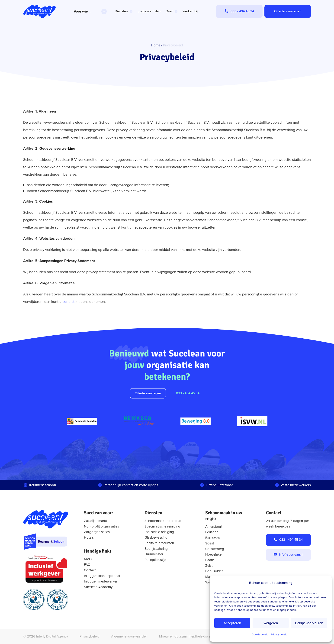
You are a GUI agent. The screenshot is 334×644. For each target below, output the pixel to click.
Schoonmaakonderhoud (163, 521)
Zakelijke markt (95, 521)
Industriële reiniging (159, 532)
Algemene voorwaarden (129, 636)
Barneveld (213, 538)
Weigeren (271, 623)
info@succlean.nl (291, 555)
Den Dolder (214, 571)
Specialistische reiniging (162, 526)
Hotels (89, 537)
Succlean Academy (98, 587)
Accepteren (232, 623)
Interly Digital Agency (52, 636)
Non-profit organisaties (101, 526)
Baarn (210, 560)
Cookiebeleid (260, 634)
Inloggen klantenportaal (102, 576)
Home (156, 45)
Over (169, 11)
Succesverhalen (149, 11)
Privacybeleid (279, 634)
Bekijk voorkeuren (309, 623)
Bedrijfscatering (156, 549)
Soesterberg (215, 549)
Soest (210, 543)
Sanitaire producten (159, 543)
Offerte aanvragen (148, 393)
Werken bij (190, 11)
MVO (88, 559)
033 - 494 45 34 (188, 393)
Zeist (209, 566)
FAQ (87, 565)
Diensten (121, 11)
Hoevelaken (214, 554)
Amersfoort (214, 527)
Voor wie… (82, 11)
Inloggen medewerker (101, 581)
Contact (90, 570)
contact (68, 302)
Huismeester (154, 554)
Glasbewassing (156, 537)
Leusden (212, 532)
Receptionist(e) (156, 560)
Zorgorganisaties (97, 532)
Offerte (288, 11)
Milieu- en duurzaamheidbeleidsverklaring (190, 636)
